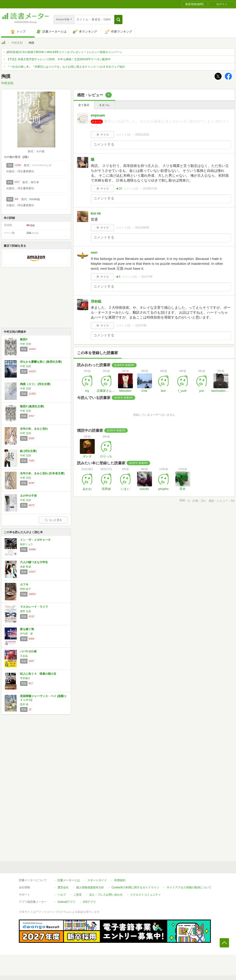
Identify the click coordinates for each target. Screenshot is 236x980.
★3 (118, 277)
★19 (119, 189)
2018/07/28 (150, 189)
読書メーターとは (69, 880)
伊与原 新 (26, 634)
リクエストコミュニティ (145, 895)
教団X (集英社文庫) (32, 406)
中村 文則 (25, 344)
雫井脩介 (25, 678)
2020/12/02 (142, 135)
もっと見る (53, 520)
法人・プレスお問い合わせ (106, 895)
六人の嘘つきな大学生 (34, 562)
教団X (24, 339)
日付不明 (147, 277)
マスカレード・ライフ (34, 607)
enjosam (98, 115)
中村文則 (17, 43)
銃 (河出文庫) (28, 451)
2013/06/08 (142, 228)
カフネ (24, 585)
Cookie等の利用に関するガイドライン (135, 887)
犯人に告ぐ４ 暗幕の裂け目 (38, 674)
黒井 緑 (24, 704)
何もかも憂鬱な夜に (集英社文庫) (41, 362)
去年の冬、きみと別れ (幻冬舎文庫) (42, 473)
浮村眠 (96, 301)
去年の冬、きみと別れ (34, 429)
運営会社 (63, 887)
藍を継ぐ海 (27, 629)
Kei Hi (96, 213)
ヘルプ (62, 895)
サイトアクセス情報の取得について (189, 887)
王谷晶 (24, 656)
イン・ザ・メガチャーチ (35, 540)
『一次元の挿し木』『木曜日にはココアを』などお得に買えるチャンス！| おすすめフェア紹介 (66, 67)
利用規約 (120, 880)
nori (94, 252)
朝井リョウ (26, 544)
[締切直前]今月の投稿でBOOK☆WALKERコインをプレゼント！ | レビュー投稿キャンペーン (64, 52)
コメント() (123, 135)
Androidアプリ (66, 902)
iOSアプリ (89, 902)
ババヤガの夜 (28, 651)
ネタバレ (105, 105)
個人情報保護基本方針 (90, 887)
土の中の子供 (28, 496)
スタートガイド (97, 880)
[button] (118, 20)
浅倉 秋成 (25, 567)
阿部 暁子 (25, 589)
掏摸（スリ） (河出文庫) (35, 384)
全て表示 (84, 105)
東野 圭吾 (25, 611)
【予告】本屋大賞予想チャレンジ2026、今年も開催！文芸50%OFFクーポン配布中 (59, 59)
